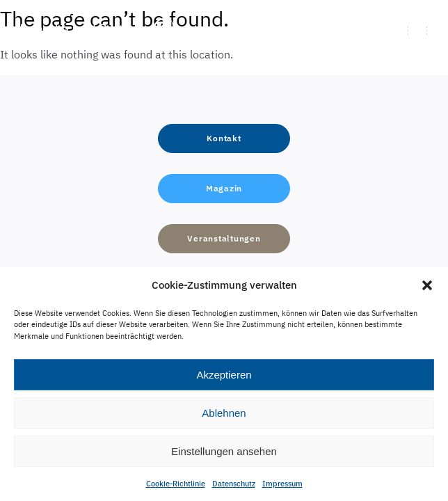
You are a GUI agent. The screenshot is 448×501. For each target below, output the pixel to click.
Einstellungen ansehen (224, 451)
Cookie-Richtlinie (176, 484)
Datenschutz (234, 484)
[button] (427, 285)
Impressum (282, 484)
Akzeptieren (224, 375)
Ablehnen (224, 413)
